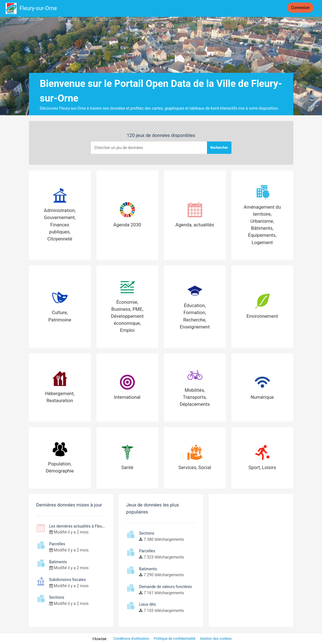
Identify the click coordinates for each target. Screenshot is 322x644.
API (173, 19)
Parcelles (57, 544)
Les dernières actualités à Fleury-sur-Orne (85, 526)
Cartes (103, 19)
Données (69, 19)
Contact (202, 19)
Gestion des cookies (216, 639)
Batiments (58, 562)
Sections (57, 597)
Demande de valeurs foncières (165, 587)
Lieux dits (147, 604)
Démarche (31, 19)
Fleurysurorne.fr (246, 19)
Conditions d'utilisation (132, 639)
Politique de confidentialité (175, 639)
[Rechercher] (149, 148)
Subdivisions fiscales (67, 580)
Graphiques (140, 19)
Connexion (300, 8)
